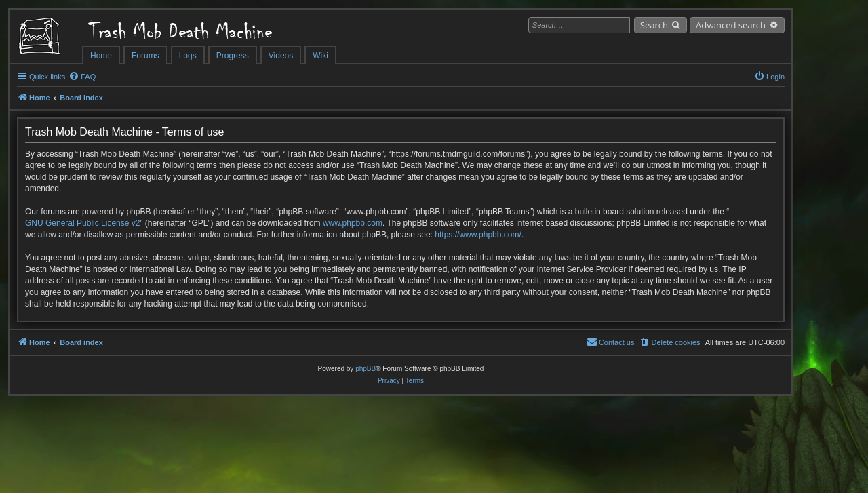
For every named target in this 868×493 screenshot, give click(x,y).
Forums (145, 56)
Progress (233, 56)
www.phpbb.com (353, 223)
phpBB (366, 369)
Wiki (320, 56)
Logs (188, 56)
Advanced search (731, 25)
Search (654, 25)
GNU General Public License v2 (82, 223)
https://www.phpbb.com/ (478, 235)
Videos (281, 56)
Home (101, 56)
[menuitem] (82, 77)
